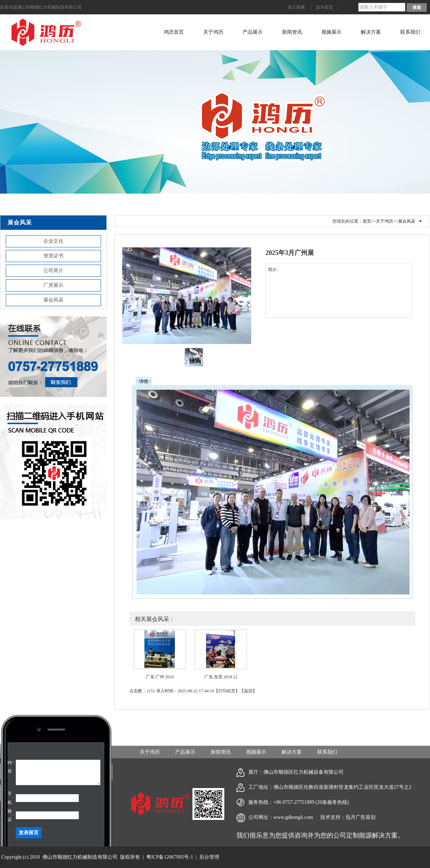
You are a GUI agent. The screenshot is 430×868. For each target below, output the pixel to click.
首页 (367, 221)
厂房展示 (53, 285)
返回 (248, 691)
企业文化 (53, 241)
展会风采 (53, 300)
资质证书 (53, 256)
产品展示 (253, 32)
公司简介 (53, 271)
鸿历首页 (174, 32)
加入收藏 (296, 7)
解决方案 (371, 32)
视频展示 (331, 32)
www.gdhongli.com (293, 817)
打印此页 (227, 691)
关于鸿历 (213, 32)
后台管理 (209, 857)
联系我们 (410, 32)
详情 (144, 381)
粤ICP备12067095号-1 (170, 857)
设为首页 (324, 7)
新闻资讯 (292, 32)
